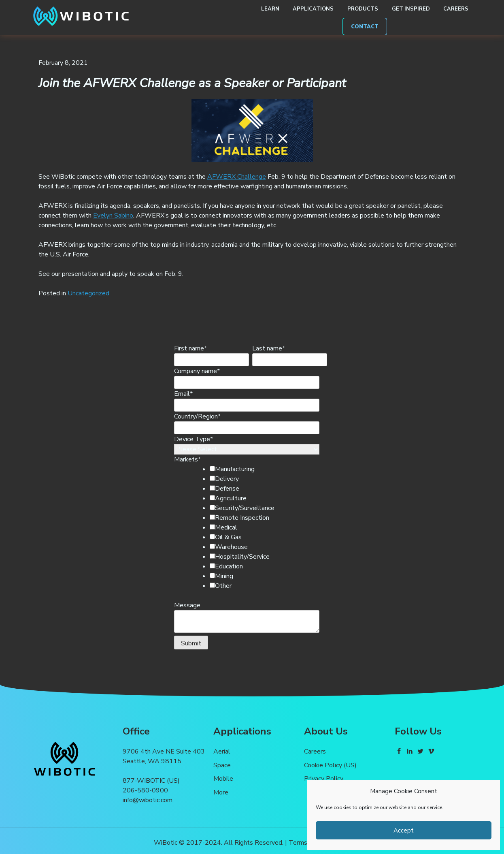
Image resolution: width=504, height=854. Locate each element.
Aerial (222, 752)
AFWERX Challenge (237, 177)
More (221, 792)
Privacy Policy (324, 779)
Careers (456, 9)
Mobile (223, 779)
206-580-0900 (145, 790)
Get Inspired (411, 9)
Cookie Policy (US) (330, 765)
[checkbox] (260, 527)
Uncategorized (88, 293)
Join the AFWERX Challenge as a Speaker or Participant (192, 83)
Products (363, 9)
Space (222, 765)
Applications (313, 9)
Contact (365, 27)
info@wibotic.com (148, 800)
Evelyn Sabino (113, 216)
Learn (270, 9)
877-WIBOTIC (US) (151, 781)
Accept (404, 831)
